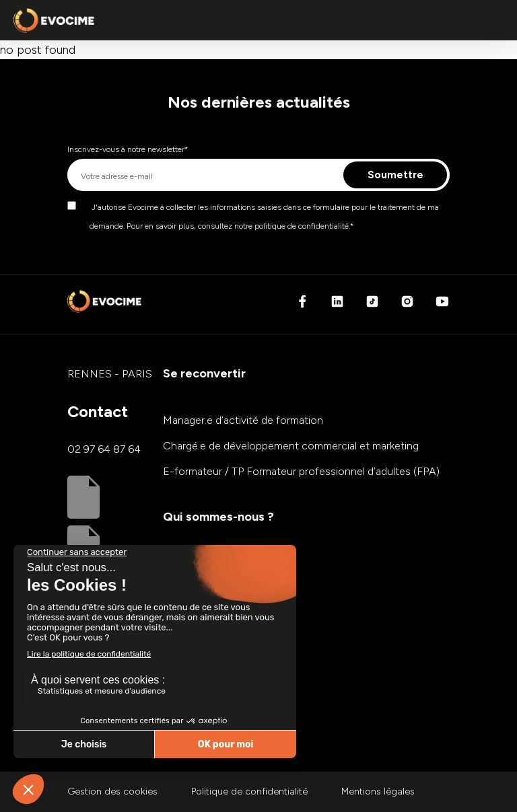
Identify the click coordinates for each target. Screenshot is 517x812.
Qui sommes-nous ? (218, 517)
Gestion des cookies (112, 791)
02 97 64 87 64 (104, 449)
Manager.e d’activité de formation (243, 420)
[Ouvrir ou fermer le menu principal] (490, 21)
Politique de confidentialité (249, 791)
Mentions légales (378, 791)
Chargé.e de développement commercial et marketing (291, 446)
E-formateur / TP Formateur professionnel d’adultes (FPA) (301, 471)
